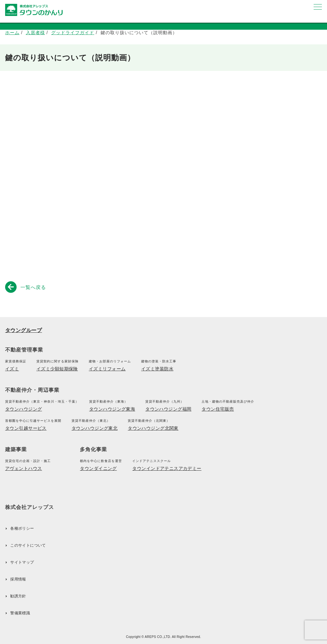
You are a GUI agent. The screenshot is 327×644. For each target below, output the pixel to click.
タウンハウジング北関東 (153, 428)
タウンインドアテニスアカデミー (167, 468)
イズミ (12, 369)
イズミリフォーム (107, 369)
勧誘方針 (18, 596)
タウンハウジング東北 (95, 428)
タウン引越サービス (26, 428)
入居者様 (35, 33)
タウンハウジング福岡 (168, 409)
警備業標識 (20, 613)
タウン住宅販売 (218, 409)
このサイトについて (28, 545)
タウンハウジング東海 (112, 409)
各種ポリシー (22, 528)
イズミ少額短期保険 (57, 369)
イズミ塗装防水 (157, 369)
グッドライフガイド (73, 33)
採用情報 (18, 579)
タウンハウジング (23, 409)
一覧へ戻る (27, 287)
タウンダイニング (98, 468)
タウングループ (23, 330)
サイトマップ (22, 562)
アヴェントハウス (23, 468)
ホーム (12, 33)
